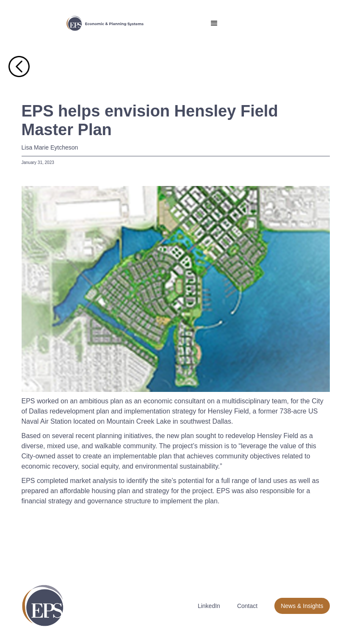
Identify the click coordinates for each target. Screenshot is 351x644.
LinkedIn (209, 606)
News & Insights (302, 606)
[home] (105, 24)
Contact (247, 606)
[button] (214, 23)
